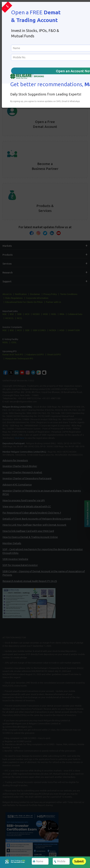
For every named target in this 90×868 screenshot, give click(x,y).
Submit (79, 861)
